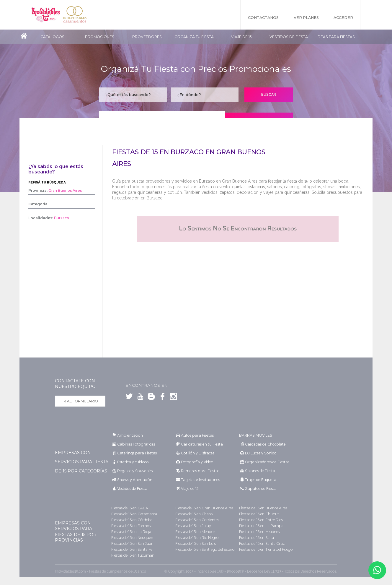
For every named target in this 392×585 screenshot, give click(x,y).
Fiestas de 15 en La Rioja (131, 532)
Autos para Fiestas (196, 435)
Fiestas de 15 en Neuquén (132, 538)
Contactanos (263, 18)
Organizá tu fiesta (194, 37)
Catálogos (52, 37)
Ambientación (129, 435)
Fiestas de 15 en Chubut (259, 514)
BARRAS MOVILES (255, 435)
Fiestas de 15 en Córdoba (131, 520)
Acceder (343, 18)
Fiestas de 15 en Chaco (193, 514)
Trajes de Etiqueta (260, 480)
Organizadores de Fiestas (266, 462)
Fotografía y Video (196, 462)
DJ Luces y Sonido (260, 453)
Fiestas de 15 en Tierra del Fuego (265, 549)
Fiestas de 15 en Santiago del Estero (204, 549)
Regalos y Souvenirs (134, 471)
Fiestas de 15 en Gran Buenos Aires (204, 508)
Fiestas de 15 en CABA (129, 508)
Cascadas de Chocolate (264, 444)
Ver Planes (306, 18)
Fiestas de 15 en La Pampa (260, 526)
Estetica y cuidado (132, 462)
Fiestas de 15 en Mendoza (196, 532)
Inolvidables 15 (46, 15)
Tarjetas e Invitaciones (199, 480)
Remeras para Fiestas (199, 471)
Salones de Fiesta (259, 471)
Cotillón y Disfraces (197, 453)
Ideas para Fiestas (336, 37)
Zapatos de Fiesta (260, 489)
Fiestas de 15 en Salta (256, 538)
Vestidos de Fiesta (289, 37)
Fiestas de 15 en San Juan (132, 543)
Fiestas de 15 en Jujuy (193, 526)
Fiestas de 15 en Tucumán (132, 555)
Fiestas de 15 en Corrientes (197, 520)
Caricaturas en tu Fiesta (201, 444)
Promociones (100, 37)
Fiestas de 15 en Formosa (132, 526)
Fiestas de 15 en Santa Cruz (261, 543)
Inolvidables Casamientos (76, 15)
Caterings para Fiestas (136, 453)
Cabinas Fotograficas (135, 444)
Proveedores (147, 37)
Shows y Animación (134, 480)
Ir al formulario (80, 401)
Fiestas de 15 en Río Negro (197, 538)
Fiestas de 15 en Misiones (259, 532)
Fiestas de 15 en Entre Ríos (261, 520)
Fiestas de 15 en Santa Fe (131, 549)
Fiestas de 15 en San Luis (195, 543)
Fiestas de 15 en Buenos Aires (263, 508)
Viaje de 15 (241, 37)
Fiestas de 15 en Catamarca (133, 514)
